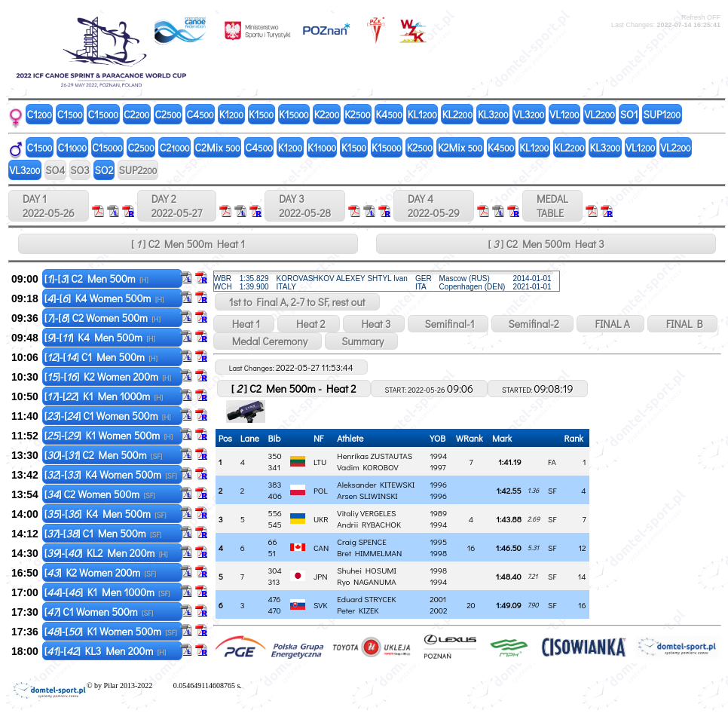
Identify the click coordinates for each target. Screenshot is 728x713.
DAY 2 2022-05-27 (177, 206)
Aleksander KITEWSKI (376, 484)
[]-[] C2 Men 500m (96, 278)
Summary (361, 341)
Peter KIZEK (358, 610)
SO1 (629, 114)
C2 (136, 114)
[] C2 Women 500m (100, 494)
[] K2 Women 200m (100, 572)
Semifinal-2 (532, 324)
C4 (200, 114)
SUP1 (662, 114)
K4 (388, 114)
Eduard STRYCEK (366, 599)
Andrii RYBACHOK (369, 524)
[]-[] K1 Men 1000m (104, 396)
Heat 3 (374, 324)
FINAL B (682, 324)
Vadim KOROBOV (367, 467)
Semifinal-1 (448, 324)
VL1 (564, 114)
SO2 (104, 170)
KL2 (457, 114)
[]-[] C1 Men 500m (101, 357)
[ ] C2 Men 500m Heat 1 (188, 244)
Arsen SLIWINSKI (367, 496)
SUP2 (138, 170)
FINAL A (610, 324)
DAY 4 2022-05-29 (434, 206)
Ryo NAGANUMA (366, 581)
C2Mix (218, 147)
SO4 (55, 170)
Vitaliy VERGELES (366, 513)
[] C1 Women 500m (99, 612)
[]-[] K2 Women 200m (108, 376)
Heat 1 (244, 324)
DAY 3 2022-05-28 (305, 206)
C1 (40, 114)
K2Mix (460, 147)
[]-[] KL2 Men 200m (106, 553)
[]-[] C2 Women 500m (102, 318)
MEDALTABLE (552, 206)
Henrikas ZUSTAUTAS (375, 456)
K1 (231, 114)
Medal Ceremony (268, 341)
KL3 (493, 114)
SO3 (80, 170)
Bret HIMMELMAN (369, 553)
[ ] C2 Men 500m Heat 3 (546, 244)
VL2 (600, 114)
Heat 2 (308, 324)
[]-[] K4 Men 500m (100, 337)
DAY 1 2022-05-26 (49, 206)
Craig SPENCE (361, 542)
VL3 (529, 114)
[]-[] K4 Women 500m (104, 298)
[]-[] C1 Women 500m (108, 416)
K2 (327, 114)
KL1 (422, 114)
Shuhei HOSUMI (367, 570)
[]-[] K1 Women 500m (109, 435)
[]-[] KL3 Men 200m (106, 651)
